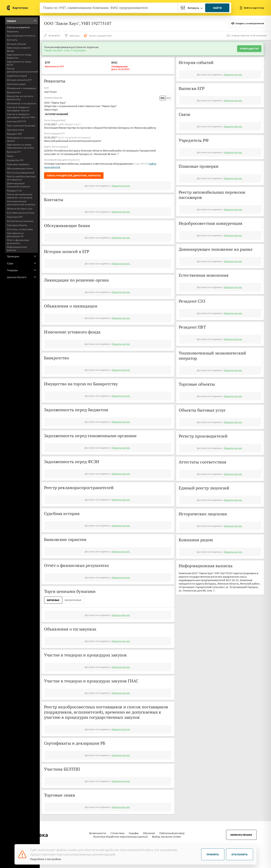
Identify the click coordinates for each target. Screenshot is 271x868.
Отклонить (240, 854)
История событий (16, 44)
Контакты (12, 40)
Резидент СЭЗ (14, 191)
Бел (169, 98)
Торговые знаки (16, 130)
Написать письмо (241, 833)
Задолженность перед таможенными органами (20, 146)
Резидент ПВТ (14, 134)
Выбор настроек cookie (166, 835)
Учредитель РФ (15, 160)
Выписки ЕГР (14, 152)
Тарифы (134, 831)
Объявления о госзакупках (21, 103)
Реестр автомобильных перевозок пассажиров (20, 196)
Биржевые (53, 600)
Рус (163, 98)
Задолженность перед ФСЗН (19, 63)
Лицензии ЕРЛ (15, 217)
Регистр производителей (21, 173)
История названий (57, 114)
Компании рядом (16, 84)
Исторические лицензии (20, 221)
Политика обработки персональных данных (120, 835)
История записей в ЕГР (19, 80)
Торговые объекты (17, 225)
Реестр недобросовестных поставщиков (21, 178)
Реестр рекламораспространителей (22, 70)
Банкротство (14, 92)
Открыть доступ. (121, 186)
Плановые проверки (18, 164)
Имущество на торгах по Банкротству (20, 98)
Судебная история (17, 76)
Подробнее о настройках (46, 859)
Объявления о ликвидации (22, 88)
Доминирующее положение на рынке (18, 185)
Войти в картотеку (252, 8)
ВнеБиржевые (73, 600)
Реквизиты (13, 31)
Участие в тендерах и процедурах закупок (18, 109)
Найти (217, 8)
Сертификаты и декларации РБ (15, 235)
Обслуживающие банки (20, 168)
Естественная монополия (21, 213)
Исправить (52, 35)
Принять (213, 854)
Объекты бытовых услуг (20, 209)
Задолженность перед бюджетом (19, 56)
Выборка (72, 36)
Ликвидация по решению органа (21, 139)
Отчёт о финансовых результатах (18, 242)
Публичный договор (172, 831)
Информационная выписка (17, 249)
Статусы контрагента (18, 27)
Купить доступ (249, 49)
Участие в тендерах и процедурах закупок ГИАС (21, 116)
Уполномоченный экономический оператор (21, 203)
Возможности (98, 831)
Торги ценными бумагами (21, 126)
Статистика (117, 831)
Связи (10, 156)
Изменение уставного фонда (19, 49)
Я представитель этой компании (247, 35)
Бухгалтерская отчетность (21, 36)
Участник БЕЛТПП (17, 121)
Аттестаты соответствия (20, 229)
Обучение (149, 831)
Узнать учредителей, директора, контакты (74, 176)
